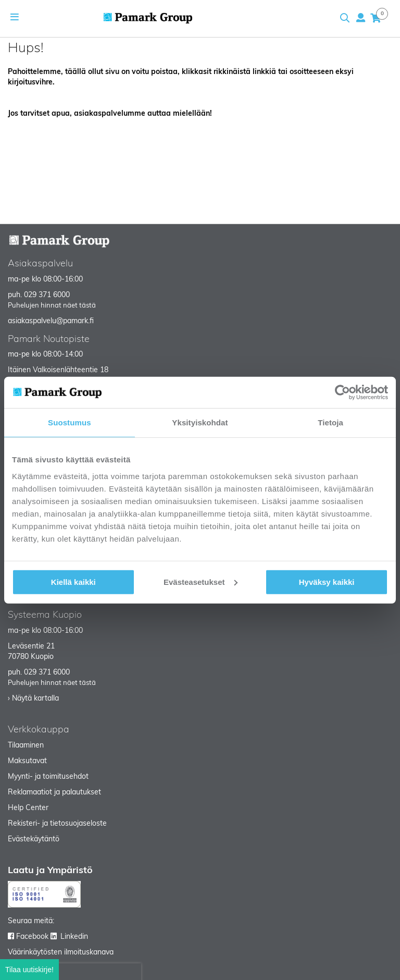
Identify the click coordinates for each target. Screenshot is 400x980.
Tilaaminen (26, 746)
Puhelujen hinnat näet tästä (52, 306)
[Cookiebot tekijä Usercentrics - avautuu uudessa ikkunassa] (342, 393)
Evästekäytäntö (34, 840)
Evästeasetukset (201, 581)
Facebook (32, 937)
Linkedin (74, 937)
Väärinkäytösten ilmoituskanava (61, 953)
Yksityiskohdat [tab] (200, 422)
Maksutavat (27, 761)
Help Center (28, 808)
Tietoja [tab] (330, 422)
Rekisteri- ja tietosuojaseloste (57, 824)
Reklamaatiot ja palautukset (54, 793)
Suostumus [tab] (70, 422)
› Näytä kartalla (33, 699)
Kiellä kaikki (73, 581)
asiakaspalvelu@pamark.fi (51, 321)
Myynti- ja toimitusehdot (48, 777)
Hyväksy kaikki (327, 581)
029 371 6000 (47, 295)
